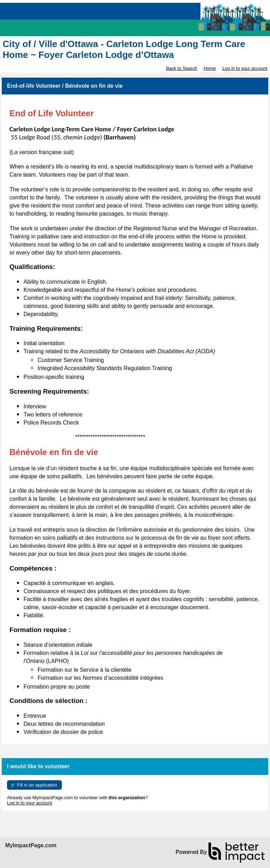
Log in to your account (245, 68)
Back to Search (181, 68)
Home (210, 68)
